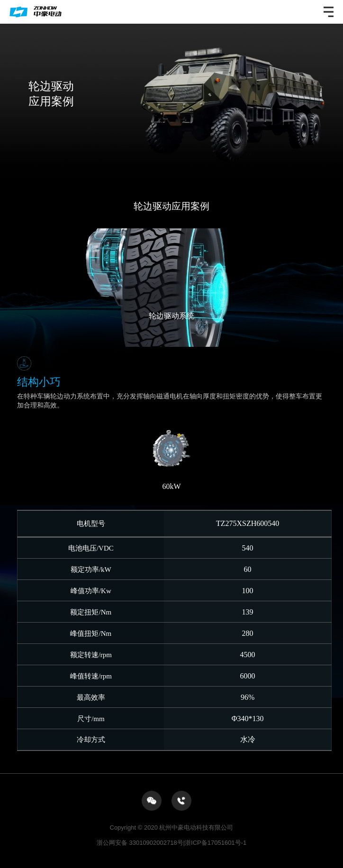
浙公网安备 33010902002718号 (141, 843)
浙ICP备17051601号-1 (216, 843)
